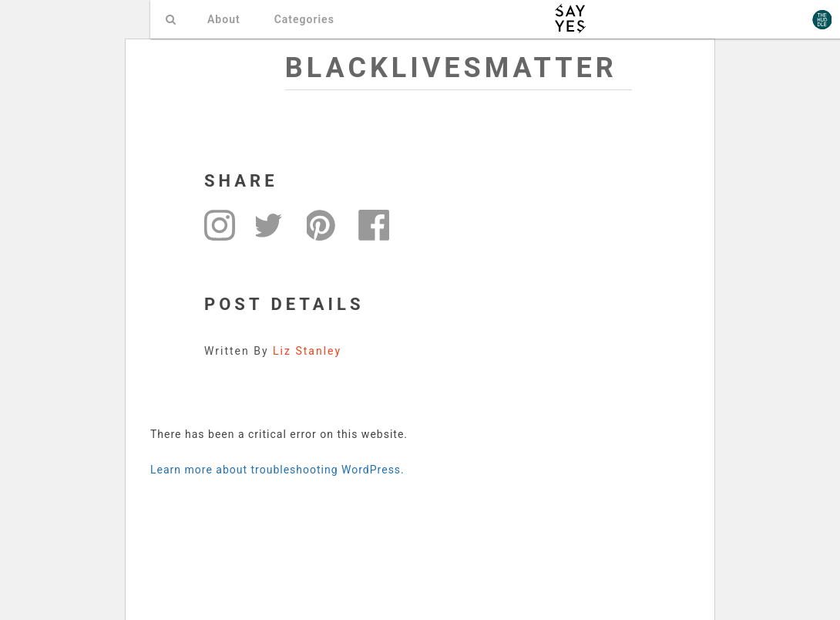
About (224, 19)
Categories (304, 19)
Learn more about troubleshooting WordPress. (277, 470)
